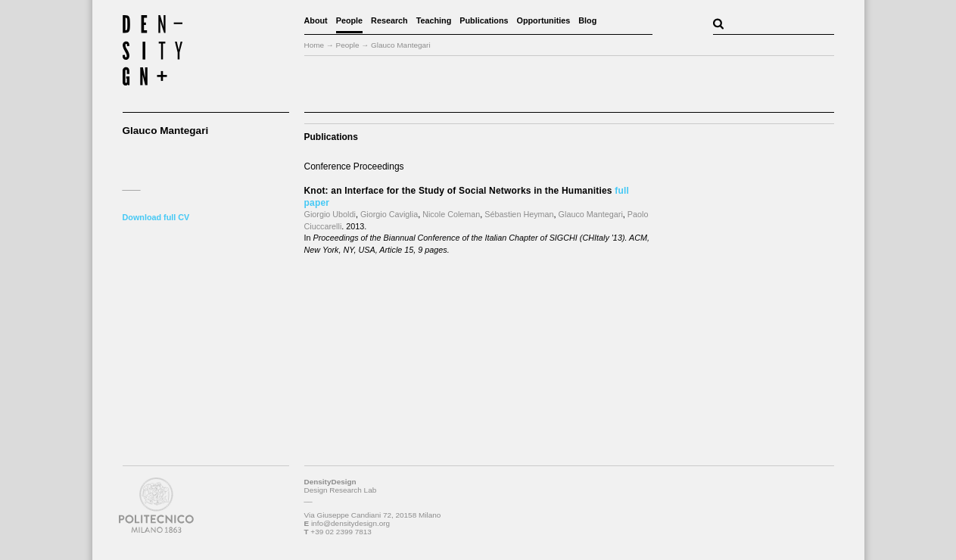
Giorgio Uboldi (330, 214)
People (349, 20)
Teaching (434, 20)
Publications (484, 20)
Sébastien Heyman (519, 214)
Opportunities (544, 20)
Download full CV (156, 217)
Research (389, 20)
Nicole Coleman (451, 214)
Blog (587, 20)
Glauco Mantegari (591, 214)
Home (315, 45)
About (316, 20)
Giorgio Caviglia (389, 214)
